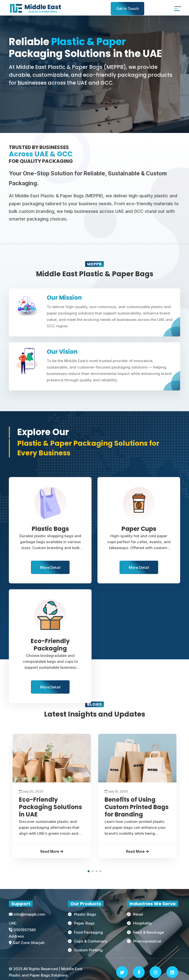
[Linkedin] (172, 972)
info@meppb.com (27, 915)
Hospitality (143, 923)
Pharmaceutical (147, 941)
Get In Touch (127, 9)
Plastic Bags (85, 915)
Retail (138, 915)
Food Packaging (88, 932)
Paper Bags (84, 923)
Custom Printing (88, 950)
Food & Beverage (149, 932)
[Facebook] (139, 972)
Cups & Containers (91, 941)
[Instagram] (156, 972)
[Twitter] (122, 972)
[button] (89, 871)
